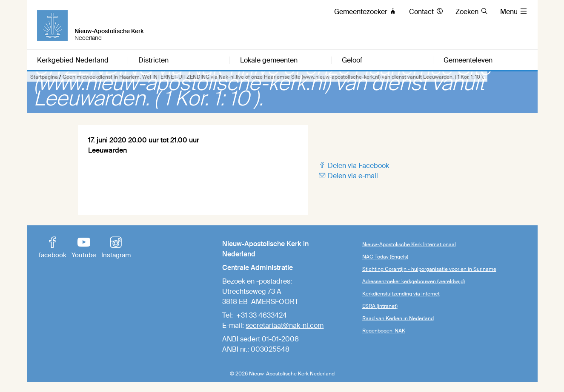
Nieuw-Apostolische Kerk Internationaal (409, 244)
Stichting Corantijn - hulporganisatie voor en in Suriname (429, 269)
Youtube (84, 248)
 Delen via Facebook (354, 166)
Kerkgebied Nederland (73, 60)
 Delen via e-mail (348, 176)
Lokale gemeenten (269, 60)
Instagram (116, 248)
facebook (53, 248)
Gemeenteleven (468, 60)
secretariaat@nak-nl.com (285, 325)
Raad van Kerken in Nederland (398, 318)
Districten (153, 60)
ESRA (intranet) (380, 306)
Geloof (352, 60)
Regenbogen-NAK (384, 331)
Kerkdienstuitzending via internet (401, 294)
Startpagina (44, 77)
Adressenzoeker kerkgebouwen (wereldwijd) (414, 281)
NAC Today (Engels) (385, 257)
